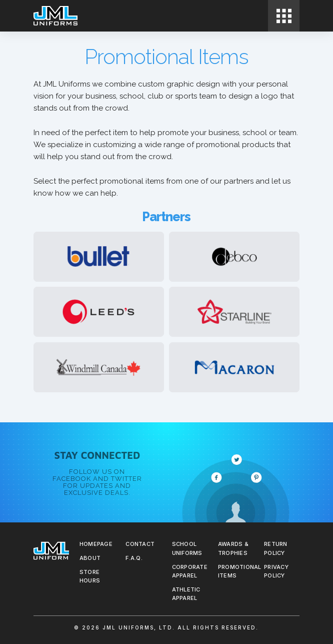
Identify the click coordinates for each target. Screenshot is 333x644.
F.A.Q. (134, 558)
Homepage (96, 544)
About (90, 558)
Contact (140, 544)
